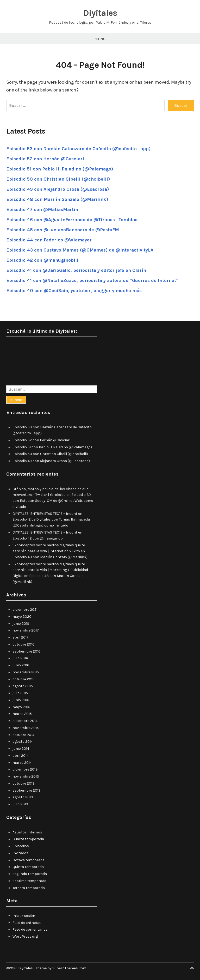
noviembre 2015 (26, 672)
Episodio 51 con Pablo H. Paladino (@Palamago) (61, 168)
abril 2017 (21, 637)
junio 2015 (21, 700)
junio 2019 (21, 623)
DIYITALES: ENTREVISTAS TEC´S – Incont (45, 513)
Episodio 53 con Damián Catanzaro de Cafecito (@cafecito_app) (80, 148)
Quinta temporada (28, 867)
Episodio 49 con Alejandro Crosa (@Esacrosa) (59, 189)
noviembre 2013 (26, 776)
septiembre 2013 (27, 790)
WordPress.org (25, 936)
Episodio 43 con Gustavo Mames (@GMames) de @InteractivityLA (81, 249)
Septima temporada (29, 880)
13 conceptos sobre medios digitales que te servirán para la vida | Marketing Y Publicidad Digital (50, 570)
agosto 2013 (23, 797)
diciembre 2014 (25, 721)
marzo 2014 (22, 762)
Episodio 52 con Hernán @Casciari (46, 158)
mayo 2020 (22, 616)
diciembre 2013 (25, 769)
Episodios (21, 846)
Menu (100, 39)
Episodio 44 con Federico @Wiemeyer (49, 239)
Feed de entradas (27, 922)
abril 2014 (21, 755)
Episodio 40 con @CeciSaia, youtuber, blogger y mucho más (75, 290)
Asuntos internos (27, 832)
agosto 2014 (23, 741)
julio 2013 (20, 804)
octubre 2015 (23, 679)
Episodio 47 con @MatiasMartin (43, 209)
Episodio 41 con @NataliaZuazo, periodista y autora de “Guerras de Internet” (94, 280)
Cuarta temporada (28, 839)
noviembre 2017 (26, 630)
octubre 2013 (24, 783)
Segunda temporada (30, 874)
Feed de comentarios (30, 929)
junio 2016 (21, 665)
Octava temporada (29, 860)
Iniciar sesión (24, 915)
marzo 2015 (22, 713)
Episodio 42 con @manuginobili (43, 260)
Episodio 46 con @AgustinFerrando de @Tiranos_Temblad (74, 219)
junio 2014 (21, 748)
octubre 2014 (23, 734)
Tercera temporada (29, 887)
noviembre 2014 (26, 728)
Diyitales (100, 13)
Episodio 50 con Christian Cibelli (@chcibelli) (59, 179)
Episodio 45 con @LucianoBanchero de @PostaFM (64, 229)
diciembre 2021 (25, 609)
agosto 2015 (23, 686)
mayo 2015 (21, 706)
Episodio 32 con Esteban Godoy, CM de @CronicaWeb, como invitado (53, 500)
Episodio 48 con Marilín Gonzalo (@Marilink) (58, 199)
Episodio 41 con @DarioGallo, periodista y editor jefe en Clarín (77, 270)
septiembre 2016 (26, 651)
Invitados (20, 853)
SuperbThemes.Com (69, 968)
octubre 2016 (23, 644)
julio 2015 (20, 693)
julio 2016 (20, 658)
